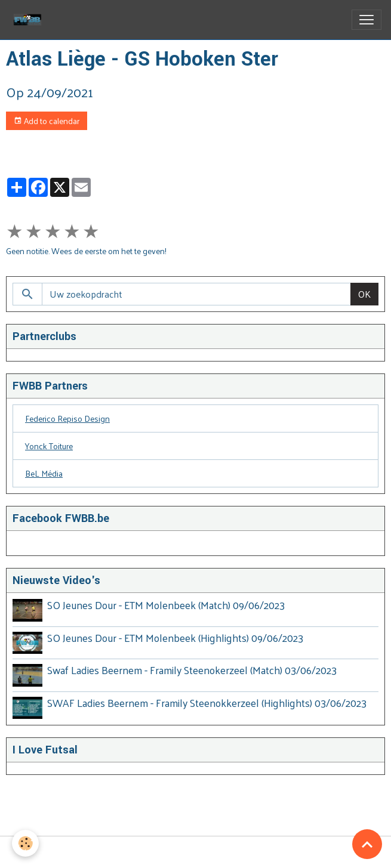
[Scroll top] (367, 844)
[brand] (30, 20)
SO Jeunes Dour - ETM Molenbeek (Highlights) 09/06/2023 (175, 638)
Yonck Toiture (49, 446)
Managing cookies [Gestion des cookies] (196, 852)
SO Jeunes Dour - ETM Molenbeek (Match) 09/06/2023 (166, 605)
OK (364, 294)
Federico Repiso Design (67, 418)
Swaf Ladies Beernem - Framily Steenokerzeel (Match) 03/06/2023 (192, 670)
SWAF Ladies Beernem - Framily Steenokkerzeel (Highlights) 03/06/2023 (207, 703)
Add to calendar (47, 121)
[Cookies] (25, 843)
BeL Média (44, 473)
